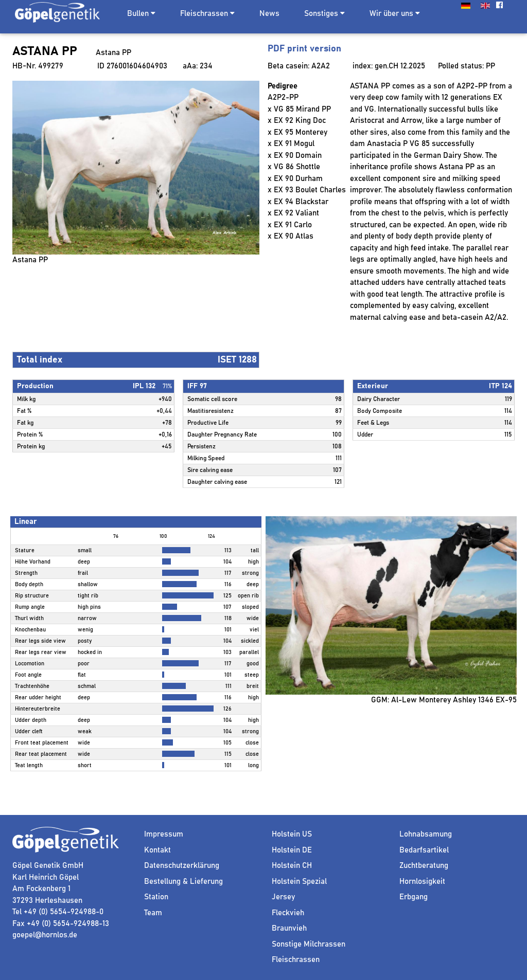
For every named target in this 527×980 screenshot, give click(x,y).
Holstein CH (292, 866)
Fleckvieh (288, 913)
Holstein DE (292, 850)
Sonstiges (324, 13)
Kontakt (157, 850)
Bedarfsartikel (424, 850)
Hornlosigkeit (422, 882)
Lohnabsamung (426, 834)
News (269, 14)
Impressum (164, 834)
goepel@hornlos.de (45, 935)
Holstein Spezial (299, 882)
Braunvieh (289, 928)
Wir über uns (395, 13)
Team (153, 913)
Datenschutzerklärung (182, 866)
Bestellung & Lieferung (183, 882)
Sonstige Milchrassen (309, 944)
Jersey (283, 897)
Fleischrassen (204, 14)
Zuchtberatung (424, 866)
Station (156, 897)
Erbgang (414, 897)
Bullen (138, 14)
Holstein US (292, 834)
